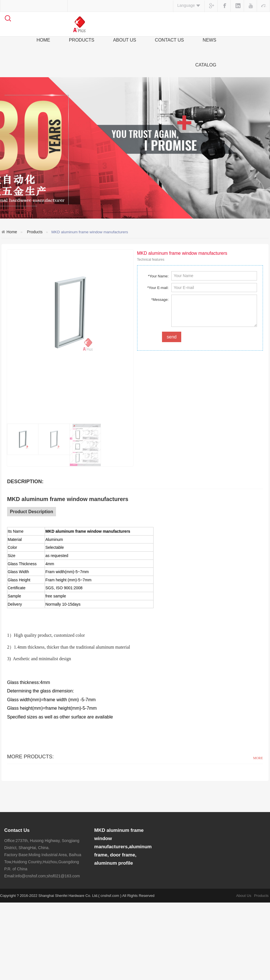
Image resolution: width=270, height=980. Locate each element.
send (172, 337)
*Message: (160, 300)
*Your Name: (158, 276)
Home (12, 232)
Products (35, 232)
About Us (244, 973)
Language (189, 5)
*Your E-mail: (158, 288)
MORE (258, 758)
